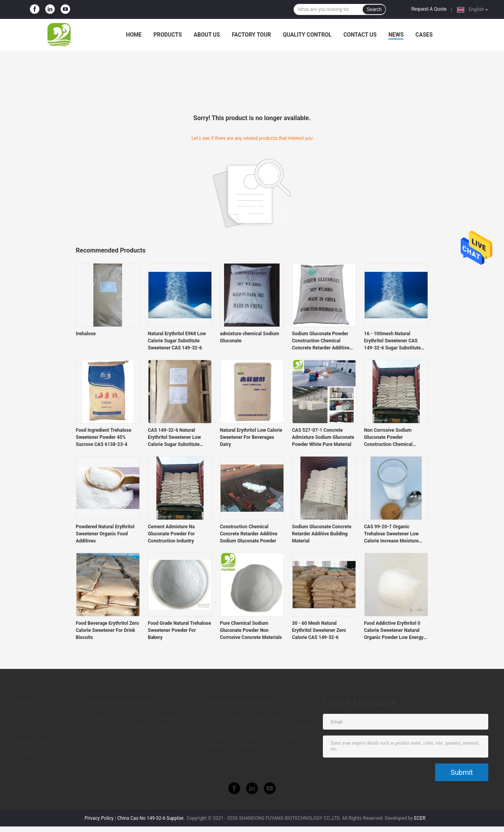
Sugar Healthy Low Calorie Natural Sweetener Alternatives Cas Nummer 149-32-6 (142, 723)
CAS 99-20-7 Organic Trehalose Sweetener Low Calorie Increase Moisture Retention (392, 534)
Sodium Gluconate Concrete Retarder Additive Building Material (322, 534)
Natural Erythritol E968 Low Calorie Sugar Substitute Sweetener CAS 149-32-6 (177, 341)
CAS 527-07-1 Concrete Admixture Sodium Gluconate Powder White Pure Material (323, 437)
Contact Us (360, 35)
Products (168, 35)
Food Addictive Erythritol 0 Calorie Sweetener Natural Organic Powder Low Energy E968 (394, 631)
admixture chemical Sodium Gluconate (250, 337)
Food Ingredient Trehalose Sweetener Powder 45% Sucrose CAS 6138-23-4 (104, 437)
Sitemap (26, 776)
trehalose (86, 334)
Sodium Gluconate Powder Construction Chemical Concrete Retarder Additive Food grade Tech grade (321, 341)
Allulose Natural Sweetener (239, 703)
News (396, 35)
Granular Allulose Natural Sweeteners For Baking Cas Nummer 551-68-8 (260, 741)
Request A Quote (429, 9)
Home (134, 35)
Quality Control (307, 35)
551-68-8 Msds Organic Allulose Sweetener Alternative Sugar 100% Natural (261, 722)
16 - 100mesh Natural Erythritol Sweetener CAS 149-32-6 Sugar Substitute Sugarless (393, 341)
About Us (207, 35)
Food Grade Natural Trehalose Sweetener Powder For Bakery (180, 630)
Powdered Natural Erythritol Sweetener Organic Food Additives (105, 534)
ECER (420, 818)
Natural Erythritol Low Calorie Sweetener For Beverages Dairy (251, 437)
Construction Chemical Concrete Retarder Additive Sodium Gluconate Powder (249, 534)
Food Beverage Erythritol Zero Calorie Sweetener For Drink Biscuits (107, 630)
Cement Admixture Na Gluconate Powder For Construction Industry (171, 534)
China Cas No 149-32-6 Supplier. (151, 818)
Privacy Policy (99, 818)
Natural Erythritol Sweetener (122, 703)
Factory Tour (252, 35)
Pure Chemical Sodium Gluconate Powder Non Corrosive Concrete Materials (251, 630)
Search (374, 9)
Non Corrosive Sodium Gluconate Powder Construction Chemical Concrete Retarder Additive (393, 438)
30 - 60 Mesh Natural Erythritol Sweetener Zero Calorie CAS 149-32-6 (319, 630)
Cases (424, 35)
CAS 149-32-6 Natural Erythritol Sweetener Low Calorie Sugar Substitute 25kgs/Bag (175, 438)
